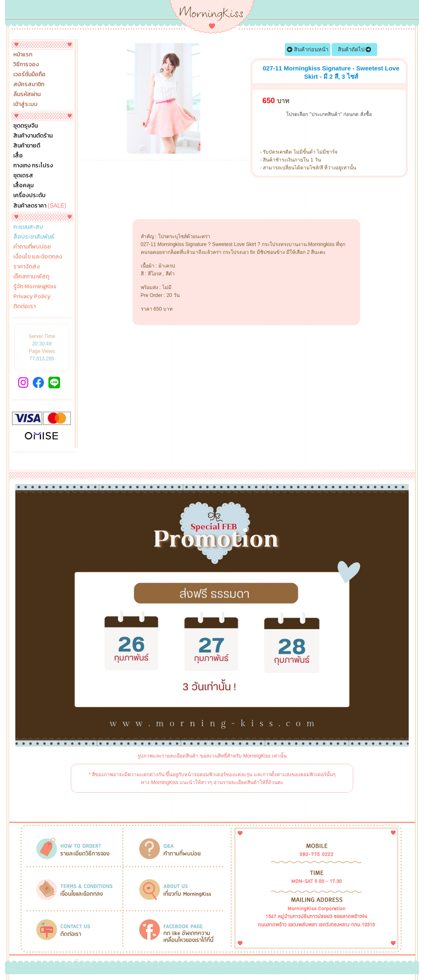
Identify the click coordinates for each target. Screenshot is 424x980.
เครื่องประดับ (29, 196)
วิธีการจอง (26, 65)
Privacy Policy (32, 297)
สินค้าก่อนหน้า (308, 49)
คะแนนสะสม (28, 227)
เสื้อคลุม (23, 186)
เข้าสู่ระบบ (25, 104)
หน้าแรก (23, 55)
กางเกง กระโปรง (33, 166)
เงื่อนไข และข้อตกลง (38, 257)
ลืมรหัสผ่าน (27, 94)
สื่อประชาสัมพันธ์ (34, 237)
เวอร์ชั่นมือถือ (29, 75)
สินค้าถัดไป (355, 49)
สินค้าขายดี (27, 146)
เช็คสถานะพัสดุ (31, 277)
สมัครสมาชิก (29, 84)
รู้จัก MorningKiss (35, 287)
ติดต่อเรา (24, 307)
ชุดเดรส (23, 176)
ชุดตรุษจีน (25, 126)
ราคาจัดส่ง (26, 267)
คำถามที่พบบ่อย (32, 247)
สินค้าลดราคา (40, 205)
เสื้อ (18, 156)
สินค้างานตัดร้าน (33, 136)
